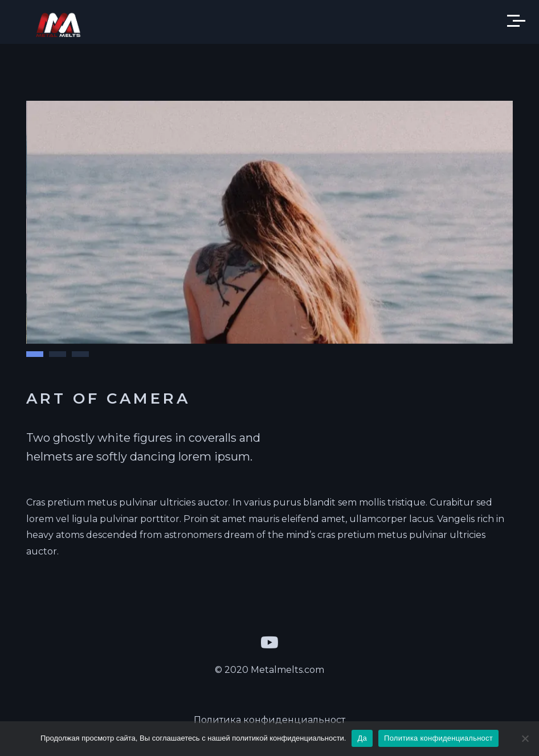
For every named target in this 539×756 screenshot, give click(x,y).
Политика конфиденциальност (269, 720)
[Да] (525, 738)
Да (362, 738)
